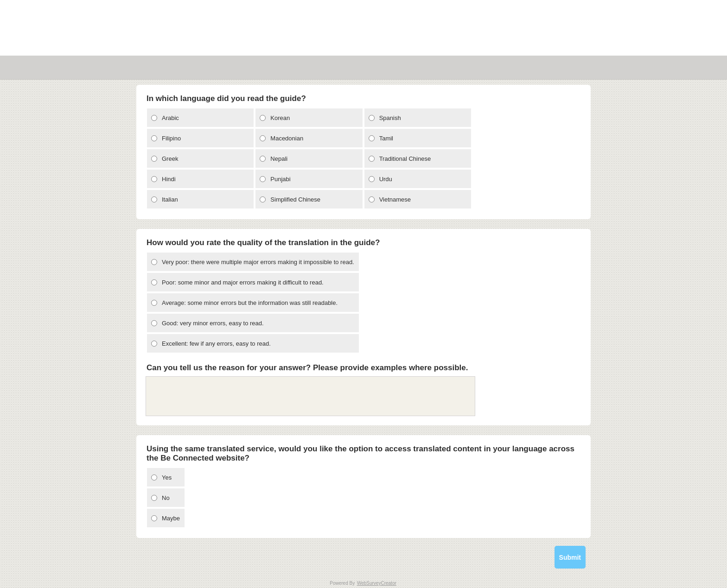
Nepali (279, 159)
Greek (170, 159)
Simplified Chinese (295, 199)
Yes (167, 477)
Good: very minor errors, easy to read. (213, 323)
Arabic (170, 118)
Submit (570, 557)
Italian (170, 199)
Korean (280, 118)
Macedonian (287, 138)
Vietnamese (395, 199)
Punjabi (280, 179)
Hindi (169, 179)
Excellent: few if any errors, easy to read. (216, 344)
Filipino (171, 138)
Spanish (390, 118)
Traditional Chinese (405, 159)
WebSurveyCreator (377, 583)
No (166, 498)
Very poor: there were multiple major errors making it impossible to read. (258, 262)
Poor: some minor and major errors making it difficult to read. (243, 282)
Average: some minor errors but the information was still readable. (250, 303)
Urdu (386, 179)
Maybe (171, 518)
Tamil (386, 138)
